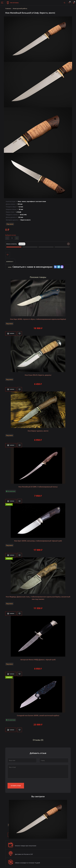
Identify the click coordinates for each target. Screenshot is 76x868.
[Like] (24, 333)
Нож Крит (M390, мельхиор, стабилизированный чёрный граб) (38, 540)
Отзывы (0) (38, 738)
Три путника (13, 2)
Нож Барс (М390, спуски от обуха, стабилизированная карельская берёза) (38, 319)
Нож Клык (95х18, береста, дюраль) (38, 375)
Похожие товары (38, 277)
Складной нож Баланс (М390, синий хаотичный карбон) (38, 714)
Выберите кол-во (11, 235)
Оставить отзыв (16, 784)
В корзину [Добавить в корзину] (13, 333)
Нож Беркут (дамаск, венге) (38, 431)
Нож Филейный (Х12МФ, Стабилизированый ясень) (38, 486)
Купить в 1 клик (10, 263)
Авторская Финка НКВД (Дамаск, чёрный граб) (38, 658)
